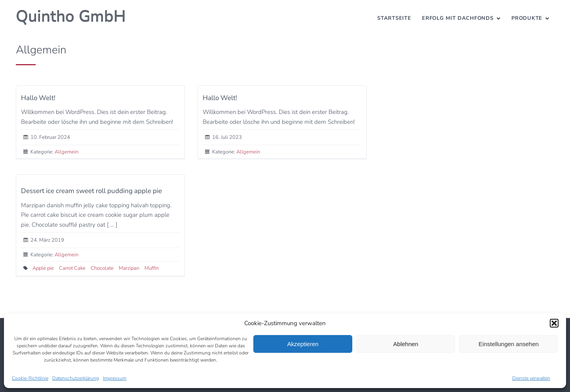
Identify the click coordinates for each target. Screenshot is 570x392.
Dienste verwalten (531, 378)
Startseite (394, 18)
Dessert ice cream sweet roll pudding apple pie (91, 191)
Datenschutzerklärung (76, 378)
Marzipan (129, 268)
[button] (554, 323)
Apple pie (43, 268)
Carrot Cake (72, 268)
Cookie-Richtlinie (30, 378)
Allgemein (66, 152)
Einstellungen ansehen (509, 344)
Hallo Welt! (38, 98)
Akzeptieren (303, 344)
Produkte (527, 18)
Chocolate (102, 268)
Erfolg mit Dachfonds (458, 18)
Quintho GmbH (71, 17)
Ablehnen (406, 344)
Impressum (115, 378)
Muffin (152, 268)
